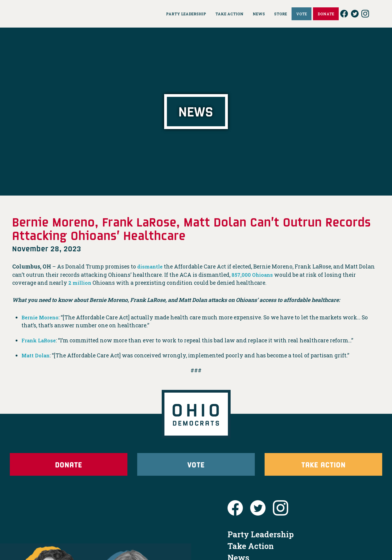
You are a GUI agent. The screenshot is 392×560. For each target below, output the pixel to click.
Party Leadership (261, 541)
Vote (196, 468)
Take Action (323, 468)
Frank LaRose (41, 340)
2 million (81, 283)
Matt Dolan (37, 355)
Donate (69, 468)
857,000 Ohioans (254, 275)
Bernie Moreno (42, 317)
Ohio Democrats (62, 14)
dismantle (151, 267)
